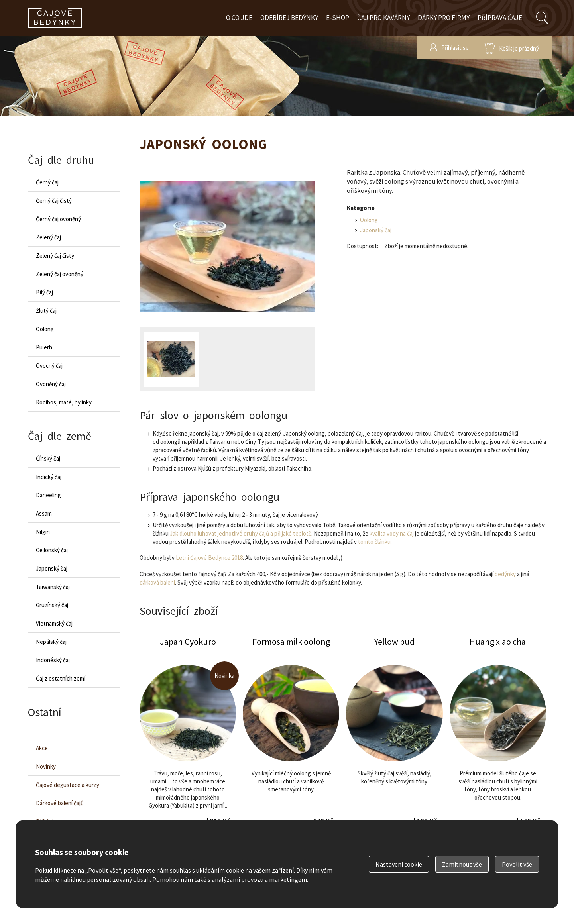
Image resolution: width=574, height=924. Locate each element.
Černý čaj (47, 182)
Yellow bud (394, 738)
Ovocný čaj (49, 366)
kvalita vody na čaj (392, 533)
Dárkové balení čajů (60, 803)
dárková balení (157, 582)
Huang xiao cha (498, 738)
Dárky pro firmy (444, 18)
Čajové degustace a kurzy (68, 785)
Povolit (517, 864)
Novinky (46, 766)
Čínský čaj (48, 458)
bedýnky (505, 574)
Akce (42, 748)
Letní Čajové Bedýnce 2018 (209, 558)
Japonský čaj (376, 230)
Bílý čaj (44, 292)
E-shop (338, 18)
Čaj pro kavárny (383, 18)
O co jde (239, 18)
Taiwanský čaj (53, 587)
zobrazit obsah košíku (511, 47)
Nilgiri (43, 532)
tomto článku (374, 542)
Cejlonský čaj (52, 550)
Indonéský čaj (53, 660)
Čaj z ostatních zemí (61, 678)
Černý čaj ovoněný (58, 219)
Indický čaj (49, 477)
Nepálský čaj (51, 642)
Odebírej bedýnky (289, 18)
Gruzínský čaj (52, 605)
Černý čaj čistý (54, 201)
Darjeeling (48, 495)
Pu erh (44, 347)
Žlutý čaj (46, 311)
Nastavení (399, 864)
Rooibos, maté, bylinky (64, 402)
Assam (44, 513)
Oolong (369, 220)
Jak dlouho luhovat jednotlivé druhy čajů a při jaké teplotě (241, 533)
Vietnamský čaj (54, 623)
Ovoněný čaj (51, 384)
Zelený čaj (48, 237)
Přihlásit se (455, 48)
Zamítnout (462, 864)
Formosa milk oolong (291, 738)
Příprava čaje (500, 18)
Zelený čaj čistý (55, 256)
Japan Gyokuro (188, 738)
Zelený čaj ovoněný (60, 274)
